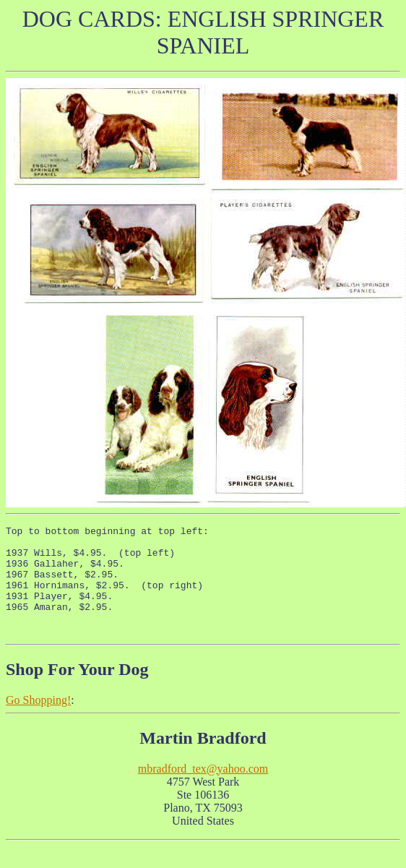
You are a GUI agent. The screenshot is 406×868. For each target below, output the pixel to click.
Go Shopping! (38, 722)
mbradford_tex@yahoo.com (203, 790)
